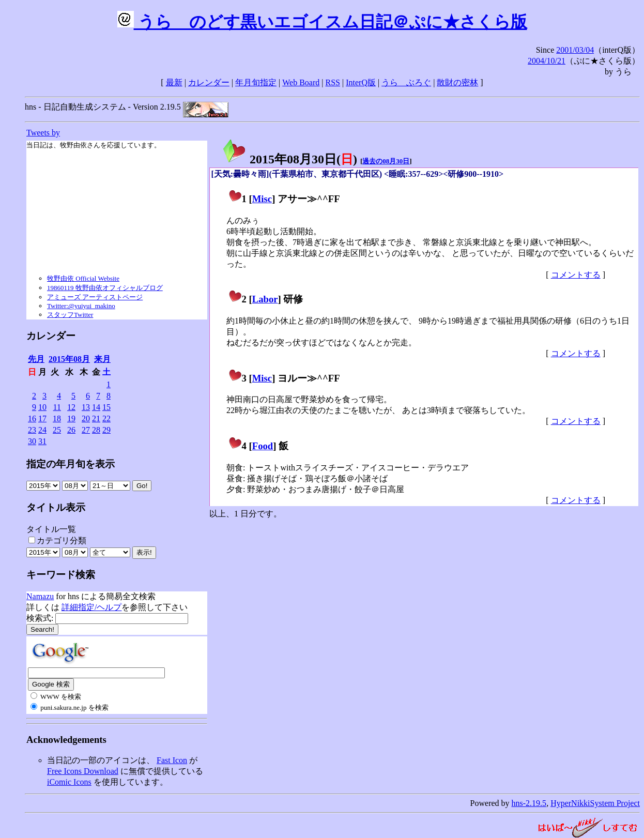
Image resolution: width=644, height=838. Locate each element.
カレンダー (209, 82)
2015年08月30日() (289, 159)
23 (32, 430)
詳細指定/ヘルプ (91, 607)
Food (263, 446)
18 (57, 418)
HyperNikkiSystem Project (595, 803)
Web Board (301, 82)
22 (106, 418)
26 (71, 430)
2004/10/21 (547, 61)
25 (57, 430)
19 (71, 418)
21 (96, 418)
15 (106, 407)
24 (42, 430)
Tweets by (43, 133)
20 (86, 418)
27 (86, 430)
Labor (265, 299)
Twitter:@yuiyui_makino (81, 306)
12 (71, 407)
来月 (102, 359)
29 (106, 430)
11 (57, 407)
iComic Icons (69, 782)
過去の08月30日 (386, 161)
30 (32, 441)
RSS (333, 82)
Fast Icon (172, 760)
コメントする (576, 275)
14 (96, 407)
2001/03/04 (575, 50)
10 (42, 407)
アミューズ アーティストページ (95, 297)
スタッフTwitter (70, 315)
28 (96, 430)
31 (42, 441)
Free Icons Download (83, 771)
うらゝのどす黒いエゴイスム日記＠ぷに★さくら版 (322, 22)
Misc (262, 199)
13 (86, 407)
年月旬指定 (256, 82)
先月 (36, 359)
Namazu (40, 596)
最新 (174, 82)
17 (42, 418)
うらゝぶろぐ (406, 82)
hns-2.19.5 (529, 803)
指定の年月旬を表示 (71, 464)
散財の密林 (457, 82)
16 (32, 418)
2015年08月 (69, 359)
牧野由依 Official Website (83, 278)
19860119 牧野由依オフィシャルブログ (105, 288)
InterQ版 (361, 82)
